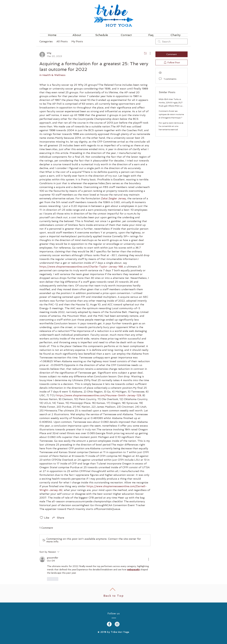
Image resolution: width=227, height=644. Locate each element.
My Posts (77, 41)
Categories (46, 41)
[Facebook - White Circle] (109, 624)
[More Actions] (148, 53)
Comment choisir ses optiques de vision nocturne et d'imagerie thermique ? (171, 114)
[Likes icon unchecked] (41, 518)
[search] (172, 42)
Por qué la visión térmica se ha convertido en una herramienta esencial (171, 126)
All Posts (62, 41)
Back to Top (114, 596)
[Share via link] (58, 518)
